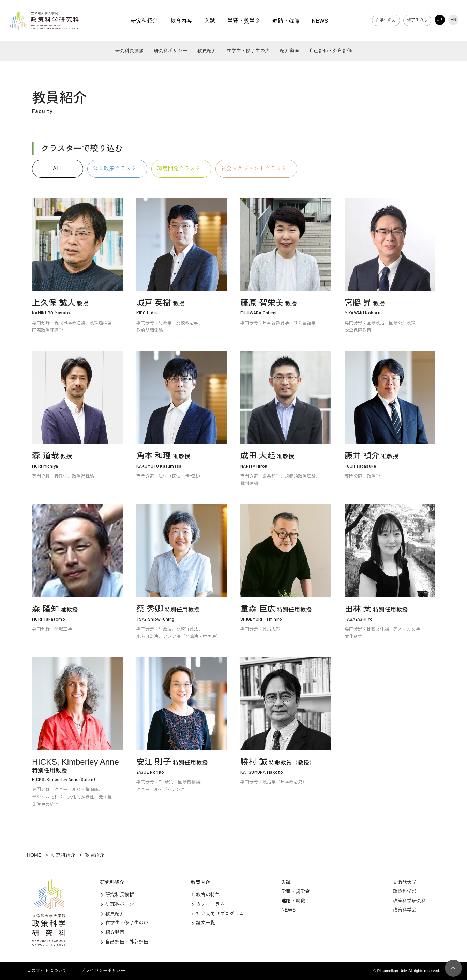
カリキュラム (210, 904)
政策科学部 (405, 891)
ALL (58, 168)
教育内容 (181, 21)
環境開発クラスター (181, 168)
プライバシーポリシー (103, 971)
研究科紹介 (144, 21)
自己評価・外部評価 (331, 51)
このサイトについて (47, 971)
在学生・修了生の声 (248, 51)
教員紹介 (207, 51)
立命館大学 (405, 882)
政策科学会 (405, 910)
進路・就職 (286, 21)
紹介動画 (289, 51)
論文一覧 (206, 923)
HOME (34, 855)
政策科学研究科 (409, 901)
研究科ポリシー (170, 51)
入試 (210, 21)
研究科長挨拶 (129, 51)
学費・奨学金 (244, 21)
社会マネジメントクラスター (256, 168)
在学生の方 (386, 20)
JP (440, 20)
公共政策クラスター (117, 168)
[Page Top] (453, 968)
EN (454, 20)
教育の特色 (208, 895)
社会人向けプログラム (220, 914)
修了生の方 (417, 20)
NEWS (320, 21)
